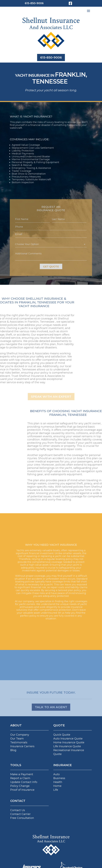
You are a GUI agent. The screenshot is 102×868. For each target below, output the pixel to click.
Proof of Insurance (22, 790)
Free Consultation (22, 818)
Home (57, 786)
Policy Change (20, 786)
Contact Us (18, 810)
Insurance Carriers (22, 746)
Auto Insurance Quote (68, 739)
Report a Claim (20, 778)
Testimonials (19, 742)
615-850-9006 (34, 3)
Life (56, 790)
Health (58, 782)
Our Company (20, 735)
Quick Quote (62, 735)
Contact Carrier (20, 814)
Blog (13, 750)
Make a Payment (22, 774)
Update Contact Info (24, 782)
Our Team (17, 739)
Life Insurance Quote (67, 746)
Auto (56, 774)
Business (59, 778)
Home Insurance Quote (69, 742)
